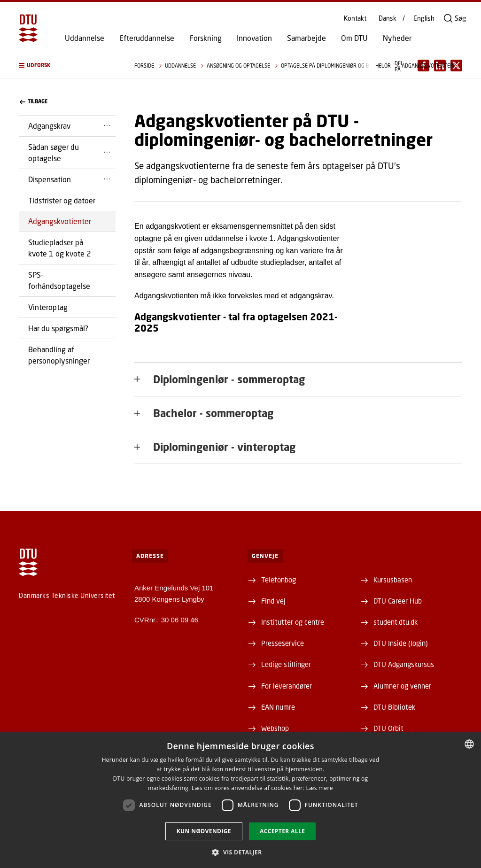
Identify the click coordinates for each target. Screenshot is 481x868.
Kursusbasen (393, 580)
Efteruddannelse (147, 38)
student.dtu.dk (396, 622)
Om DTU (354, 38)
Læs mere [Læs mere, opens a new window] (319, 788)
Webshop (275, 728)
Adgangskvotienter (60, 221)
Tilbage (34, 101)
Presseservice (283, 643)
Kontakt (355, 18)
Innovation (254, 38)
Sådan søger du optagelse (54, 152)
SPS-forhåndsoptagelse (59, 280)
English (424, 18)
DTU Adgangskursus (404, 664)
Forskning (206, 38)
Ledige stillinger (286, 664)
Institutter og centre (293, 622)
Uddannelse (85, 38)
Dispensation (50, 179)
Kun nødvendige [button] (204, 831)
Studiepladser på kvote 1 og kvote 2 (60, 248)
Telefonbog (279, 580)
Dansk (388, 18)
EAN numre (278, 707)
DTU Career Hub (398, 601)
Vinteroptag (48, 307)
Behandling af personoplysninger (59, 355)
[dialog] (240, 800)
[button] (67, 65)
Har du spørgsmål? (58, 328)
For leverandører (287, 686)
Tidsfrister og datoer (62, 200)
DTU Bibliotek (394, 707)
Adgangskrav (49, 126)
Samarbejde (306, 38)
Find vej (273, 601)
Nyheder (397, 38)
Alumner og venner (402, 686)
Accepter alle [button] (282, 831)
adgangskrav (310, 296)
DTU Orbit (388, 728)
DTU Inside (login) (401, 643)
